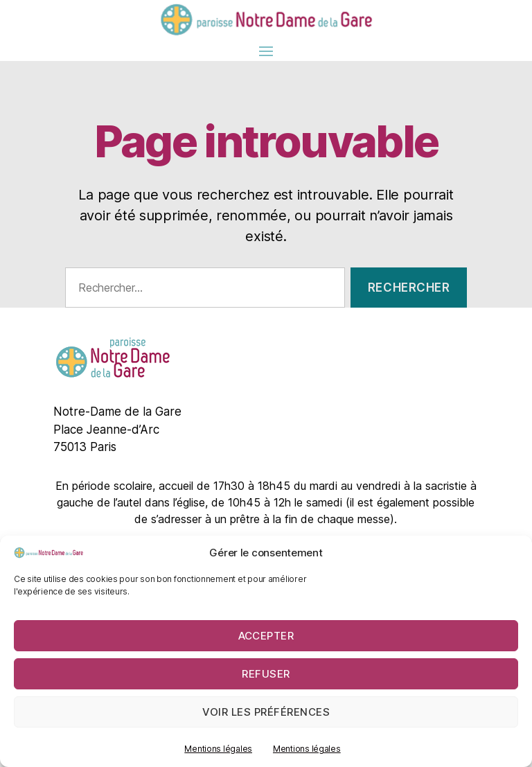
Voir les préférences (266, 712)
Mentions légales (218, 749)
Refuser (266, 674)
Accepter (266, 636)
